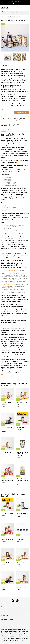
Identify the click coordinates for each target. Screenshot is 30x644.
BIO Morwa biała (21, 563)
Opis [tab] (4, 130)
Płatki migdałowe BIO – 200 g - (12, 280)
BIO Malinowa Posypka (22, 428)
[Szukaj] (15, 12)
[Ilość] (7, 112)
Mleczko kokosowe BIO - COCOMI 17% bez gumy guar (22, 454)
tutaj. (17, 162)
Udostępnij (10, 125)
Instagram (17, 601)
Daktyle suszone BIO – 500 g (12, 275)
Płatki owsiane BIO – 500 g (11, 270)
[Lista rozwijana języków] (15, 1)
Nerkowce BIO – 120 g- (10, 289)
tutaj (3, 375)
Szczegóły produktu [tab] (14, 130)
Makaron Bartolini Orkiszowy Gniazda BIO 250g (22, 480)
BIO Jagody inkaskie (6, 563)
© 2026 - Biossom (6, 626)
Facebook (13, 601)
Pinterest (18, 125)
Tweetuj (14, 125)
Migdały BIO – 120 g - (10, 285)
